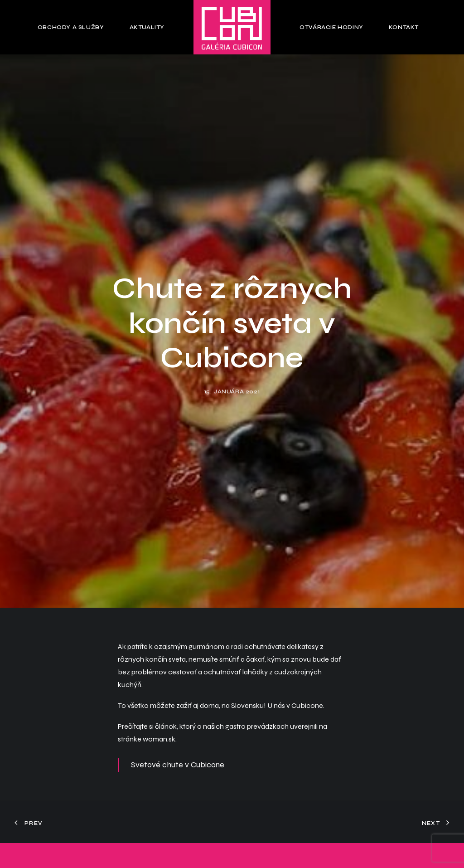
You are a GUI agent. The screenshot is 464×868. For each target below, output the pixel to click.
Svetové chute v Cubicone (178, 754)
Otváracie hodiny (331, 27)
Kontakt (404, 27)
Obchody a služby (71, 27)
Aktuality (147, 27)
